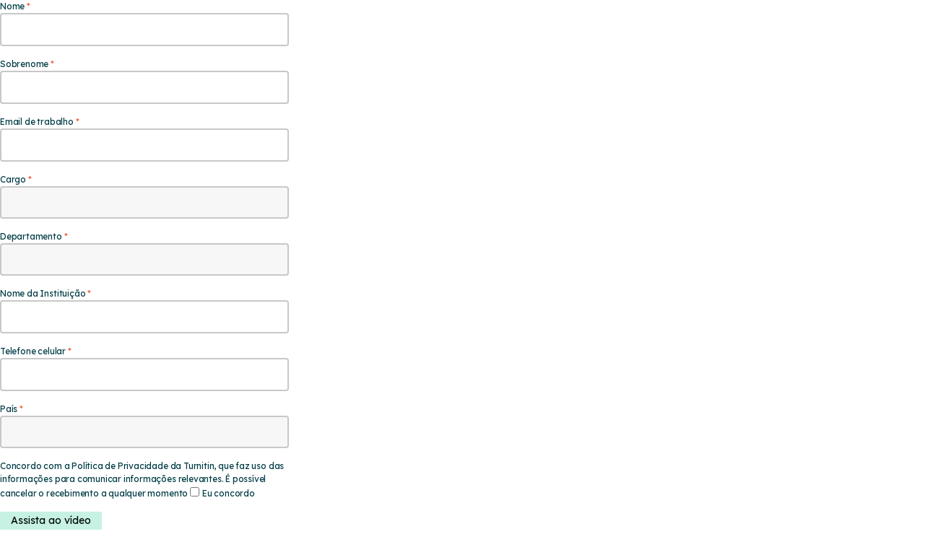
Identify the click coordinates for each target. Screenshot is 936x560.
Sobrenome (24, 64)
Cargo (13, 179)
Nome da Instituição (43, 293)
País (9, 409)
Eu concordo (229, 493)
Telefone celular (33, 351)
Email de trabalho (37, 122)
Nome (12, 6)
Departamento (31, 236)
